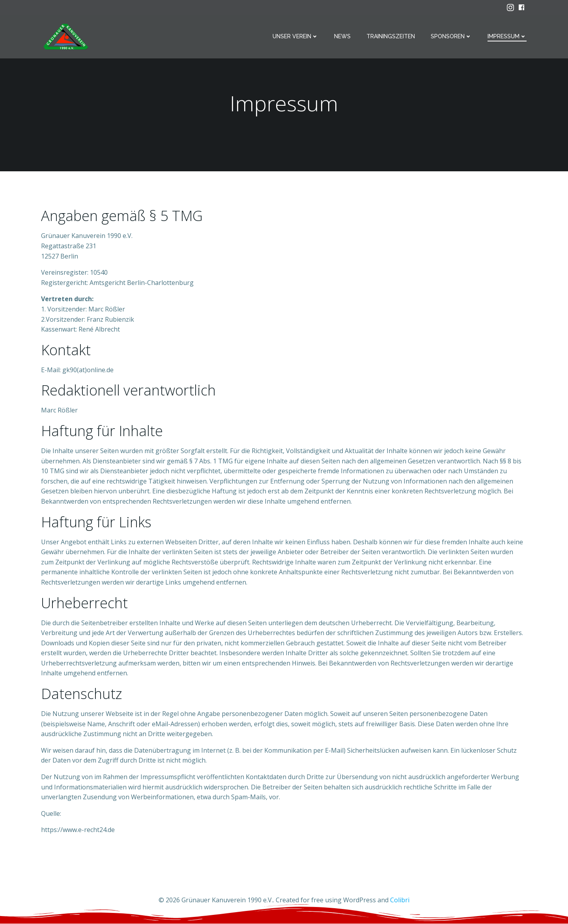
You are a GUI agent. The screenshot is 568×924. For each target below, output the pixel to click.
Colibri (400, 901)
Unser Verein (296, 36)
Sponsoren (452, 36)
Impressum (507, 36)
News (343, 36)
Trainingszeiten (391, 36)
